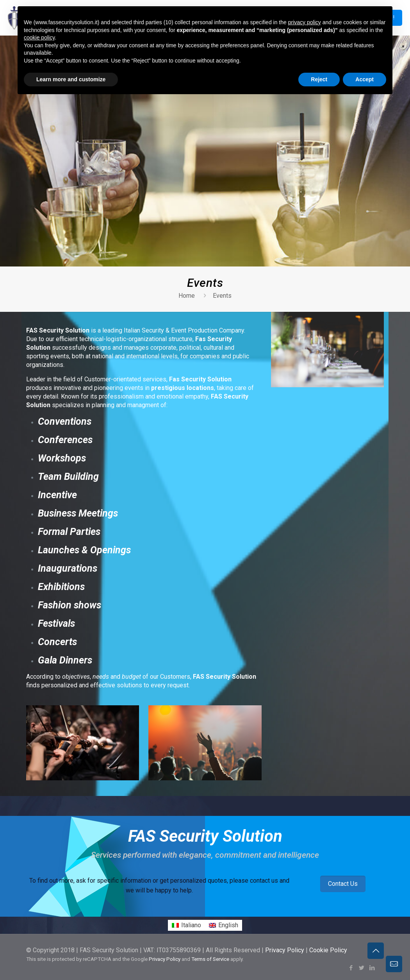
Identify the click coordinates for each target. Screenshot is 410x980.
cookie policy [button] (39, 38)
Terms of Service (210, 959)
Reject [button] (319, 79)
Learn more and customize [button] (71, 79)
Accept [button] (365, 79)
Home (187, 296)
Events (222, 296)
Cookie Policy (328, 950)
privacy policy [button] (305, 22)
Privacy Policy (285, 950)
